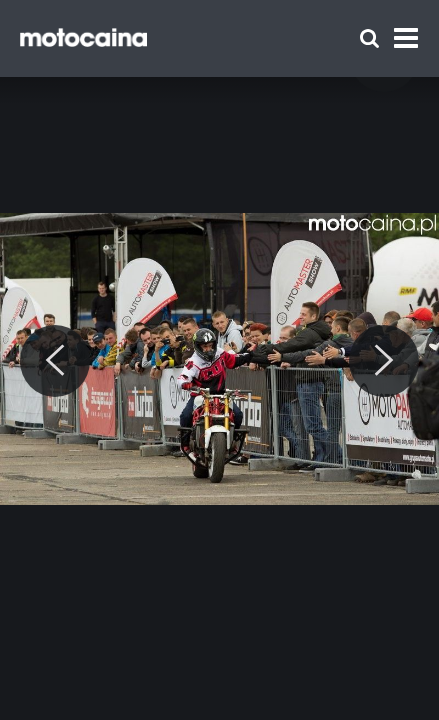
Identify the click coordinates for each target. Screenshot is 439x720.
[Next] (384, 361)
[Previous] (55, 361)
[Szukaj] (369, 38)
